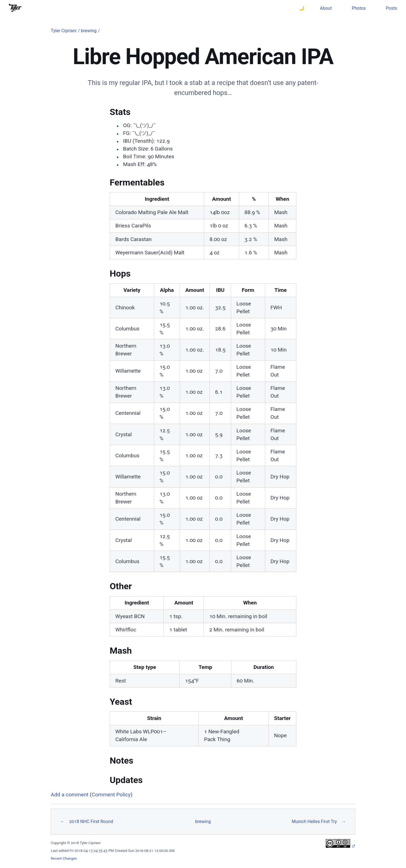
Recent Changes (64, 858)
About (326, 8)
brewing (89, 31)
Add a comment (70, 795)
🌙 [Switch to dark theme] (302, 8)
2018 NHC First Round (91, 821)
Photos (359, 8)
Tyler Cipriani (64, 31)
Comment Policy (111, 795)
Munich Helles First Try (314, 821)
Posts (391, 8)
